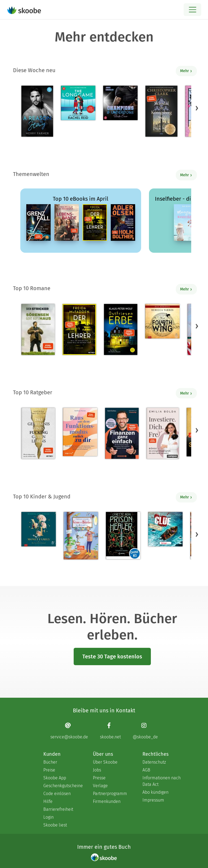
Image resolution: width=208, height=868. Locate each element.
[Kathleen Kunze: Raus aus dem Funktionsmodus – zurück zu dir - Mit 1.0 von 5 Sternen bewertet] (80, 432)
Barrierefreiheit (58, 809)
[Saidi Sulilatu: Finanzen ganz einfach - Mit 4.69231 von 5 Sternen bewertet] (122, 433)
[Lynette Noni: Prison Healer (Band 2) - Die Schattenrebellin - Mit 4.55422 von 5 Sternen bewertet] (123, 536)
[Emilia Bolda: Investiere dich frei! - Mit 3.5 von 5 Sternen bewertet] (163, 433)
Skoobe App (55, 778)
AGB (146, 770)
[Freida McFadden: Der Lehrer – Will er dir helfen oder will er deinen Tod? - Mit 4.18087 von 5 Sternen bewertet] (79, 329)
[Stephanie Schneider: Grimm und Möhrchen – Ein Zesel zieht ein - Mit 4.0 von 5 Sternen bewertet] (81, 536)
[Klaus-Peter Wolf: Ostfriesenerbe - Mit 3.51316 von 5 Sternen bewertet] (121, 329)
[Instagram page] (145, 731)
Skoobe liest (55, 825)
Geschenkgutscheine (63, 786)
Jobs (97, 770)
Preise (49, 770)
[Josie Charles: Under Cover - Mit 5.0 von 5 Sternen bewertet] (120, 103)
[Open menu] (192, 10)
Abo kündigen (155, 792)
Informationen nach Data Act (162, 781)
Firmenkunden (107, 801)
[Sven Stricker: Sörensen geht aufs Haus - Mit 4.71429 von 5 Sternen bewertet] (38, 329)
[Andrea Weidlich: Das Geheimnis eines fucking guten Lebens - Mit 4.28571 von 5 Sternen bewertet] (38, 433)
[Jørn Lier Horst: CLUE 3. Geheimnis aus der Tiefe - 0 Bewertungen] (165, 529)
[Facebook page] (110, 731)
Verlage (100, 786)
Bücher (50, 762)
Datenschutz (154, 762)
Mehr (186, 71)
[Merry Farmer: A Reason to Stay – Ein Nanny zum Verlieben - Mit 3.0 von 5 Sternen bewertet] (37, 111)
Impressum (153, 800)
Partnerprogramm (110, 794)
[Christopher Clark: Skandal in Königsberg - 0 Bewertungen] (161, 111)
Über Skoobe (105, 762)
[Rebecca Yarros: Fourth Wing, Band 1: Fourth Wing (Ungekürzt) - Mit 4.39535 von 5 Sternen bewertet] (162, 321)
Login (48, 817)
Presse (99, 778)
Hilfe (48, 801)
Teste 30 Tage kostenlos (112, 656)
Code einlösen (57, 794)
